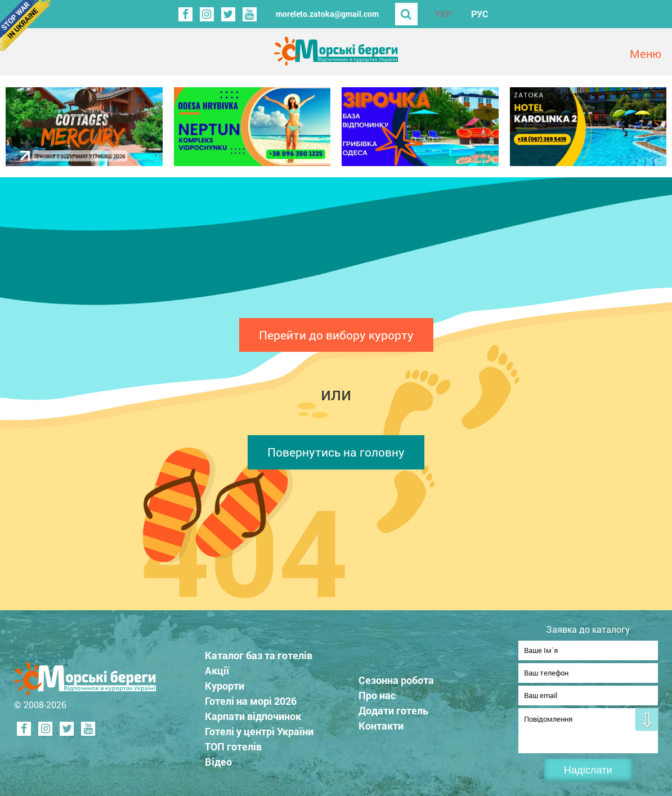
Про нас (377, 692)
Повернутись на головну (336, 452)
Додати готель (393, 707)
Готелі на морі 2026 (251, 697)
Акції (217, 667)
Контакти (381, 722)
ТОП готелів (233, 743)
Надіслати (588, 770)
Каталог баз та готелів (259, 652)
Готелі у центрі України (259, 728)
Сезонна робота (396, 677)
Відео (218, 758)
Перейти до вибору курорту (336, 335)
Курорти (225, 682)
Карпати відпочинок (253, 713)
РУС (480, 14)
